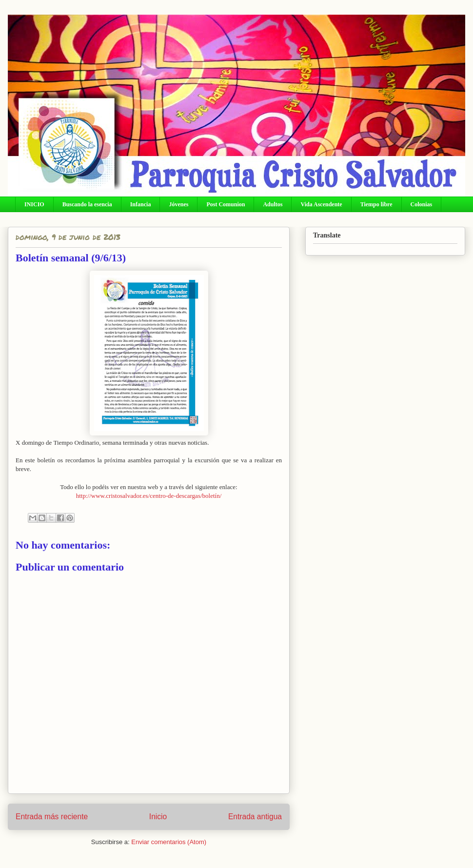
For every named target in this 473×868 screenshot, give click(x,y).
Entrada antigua (255, 817)
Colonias (422, 204)
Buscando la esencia (87, 204)
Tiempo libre (376, 204)
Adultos (273, 204)
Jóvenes (178, 204)
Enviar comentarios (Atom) (169, 842)
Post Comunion (226, 204)
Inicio (158, 817)
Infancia (141, 204)
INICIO (34, 204)
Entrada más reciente (52, 817)
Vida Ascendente (321, 204)
